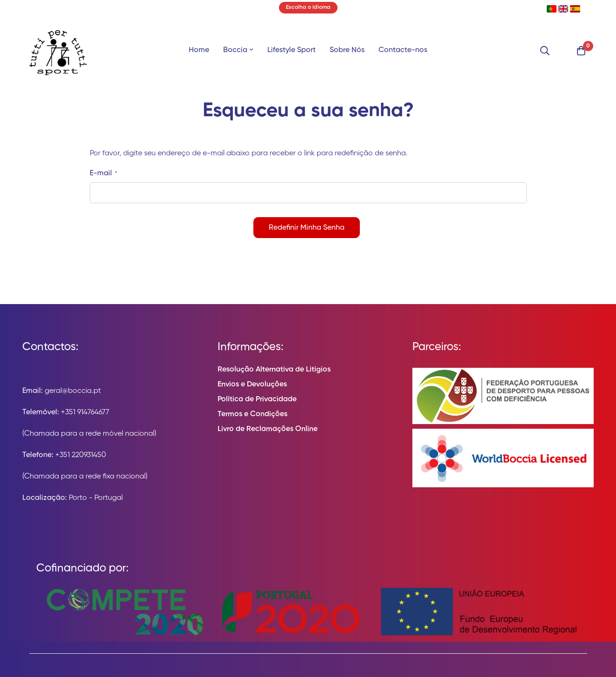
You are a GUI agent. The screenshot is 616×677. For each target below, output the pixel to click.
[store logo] (58, 51)
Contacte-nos (403, 50)
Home (199, 50)
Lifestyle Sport (291, 50)
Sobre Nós (347, 50)
